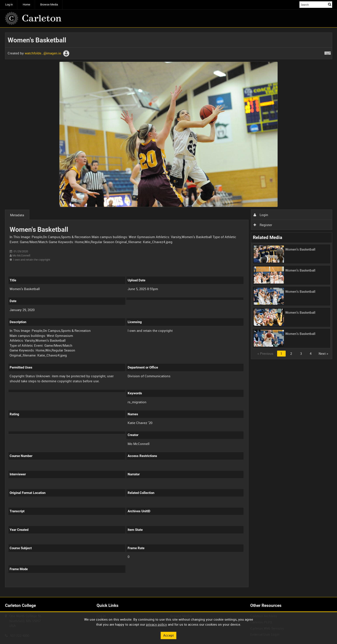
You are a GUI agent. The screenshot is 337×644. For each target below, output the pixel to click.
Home (26, 4)
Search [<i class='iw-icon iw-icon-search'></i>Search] (330, 4)
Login (261, 215)
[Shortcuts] (328, 52)
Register (263, 225)
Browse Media (49, 4)
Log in (9, 4)
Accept (168, 635)
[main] (169, 312)
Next (323, 353)
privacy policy (156, 624)
